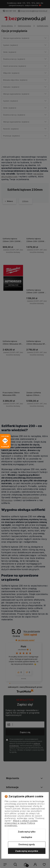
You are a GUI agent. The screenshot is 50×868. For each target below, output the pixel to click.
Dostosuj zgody (27, 844)
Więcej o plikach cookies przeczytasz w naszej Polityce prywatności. (21, 823)
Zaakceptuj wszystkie (27, 851)
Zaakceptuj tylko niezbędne (27, 834)
